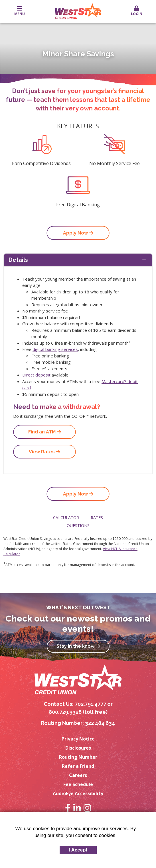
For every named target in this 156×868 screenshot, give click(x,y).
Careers (78, 775)
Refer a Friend (78, 766)
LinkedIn (77, 808)
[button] (136, 11)
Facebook (68, 808)
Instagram (87, 808)
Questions (78, 526)
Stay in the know (75, 646)
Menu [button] (20, 11)
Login (136, 11)
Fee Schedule (78, 784)
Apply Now (75, 233)
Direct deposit (36, 375)
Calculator (66, 518)
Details (18, 260)
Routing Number (78, 757)
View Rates (42, 452)
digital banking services (55, 349)
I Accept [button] (78, 850)
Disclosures (78, 748)
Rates (97, 518)
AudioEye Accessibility (78, 793)
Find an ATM (42, 432)
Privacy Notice (78, 739)
